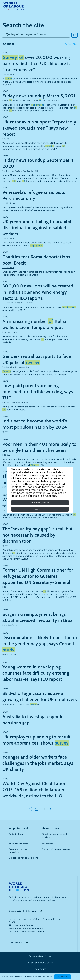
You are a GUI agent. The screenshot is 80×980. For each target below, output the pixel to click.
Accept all (40, 509)
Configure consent (40, 503)
